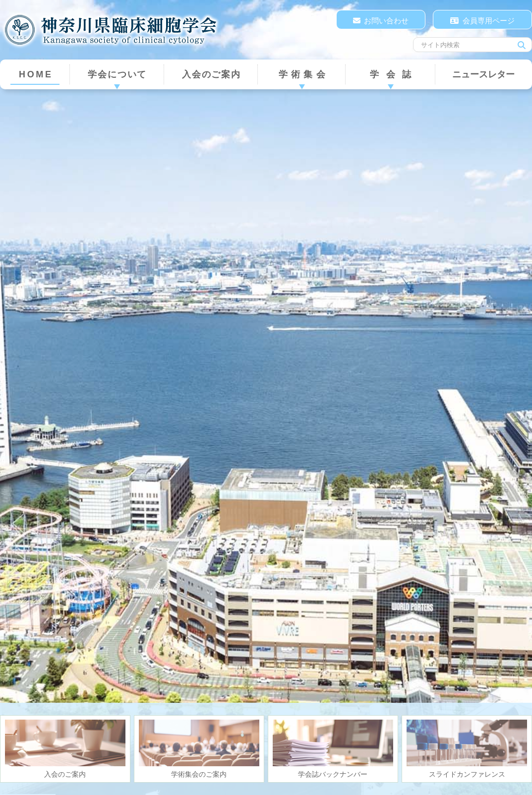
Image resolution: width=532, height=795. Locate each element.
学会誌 (394, 74)
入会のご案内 (211, 74)
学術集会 (304, 74)
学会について (117, 74)
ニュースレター (483, 74)
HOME (36, 74)
